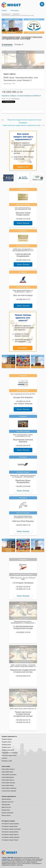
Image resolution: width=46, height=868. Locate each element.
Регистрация (15, 11)
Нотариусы (16, 14)
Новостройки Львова (8, 785)
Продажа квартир (7, 739)
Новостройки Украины (8, 769)
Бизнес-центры (6, 815)
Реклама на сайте (7, 761)
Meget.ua (37, 96)
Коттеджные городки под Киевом (11, 829)
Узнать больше (23, 223)
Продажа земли (6, 747)
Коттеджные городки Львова (10, 840)
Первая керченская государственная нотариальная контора (22, 125)
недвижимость (15, 99)
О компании (7, 45)
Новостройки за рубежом (9, 788)
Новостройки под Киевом (9, 775)
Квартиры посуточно (8, 802)
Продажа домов (6, 745)
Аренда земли (6, 810)
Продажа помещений (8, 750)
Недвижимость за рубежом (10, 753)
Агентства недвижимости (9, 755)
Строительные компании (9, 791)
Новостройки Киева (7, 772)
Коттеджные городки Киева (10, 826)
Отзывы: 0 (19, 45)
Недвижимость (6, 14)
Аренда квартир (6, 799)
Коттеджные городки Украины (10, 824)
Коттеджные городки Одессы (10, 835)
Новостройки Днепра (8, 777)
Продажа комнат (7, 742)
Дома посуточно (6, 807)
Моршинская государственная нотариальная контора (24, 120)
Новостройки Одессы (8, 780)
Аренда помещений (7, 813)
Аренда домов (6, 805)
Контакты (4, 758)
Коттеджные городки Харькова (11, 837)
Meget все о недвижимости (23, 852)
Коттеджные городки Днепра (10, 832)
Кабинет (4, 11)
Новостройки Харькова (8, 783)
